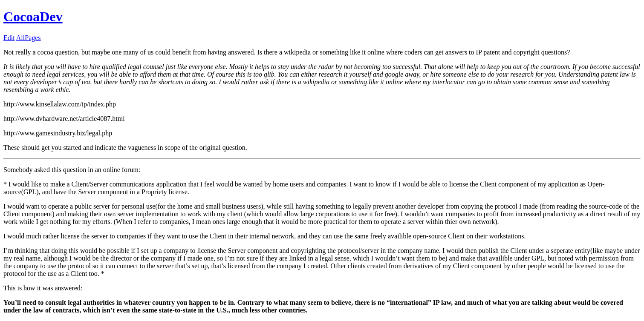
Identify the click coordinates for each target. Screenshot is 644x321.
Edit (9, 38)
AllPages (29, 38)
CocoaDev (33, 17)
